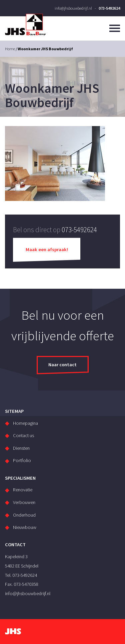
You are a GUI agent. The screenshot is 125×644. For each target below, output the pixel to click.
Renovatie (23, 490)
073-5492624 (109, 8)
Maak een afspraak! (47, 249)
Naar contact (62, 365)
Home (10, 49)
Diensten (21, 448)
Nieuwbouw (25, 527)
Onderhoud (24, 515)
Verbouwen (24, 502)
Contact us (23, 435)
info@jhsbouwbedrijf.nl (73, 8)
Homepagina (25, 423)
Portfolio (22, 460)
